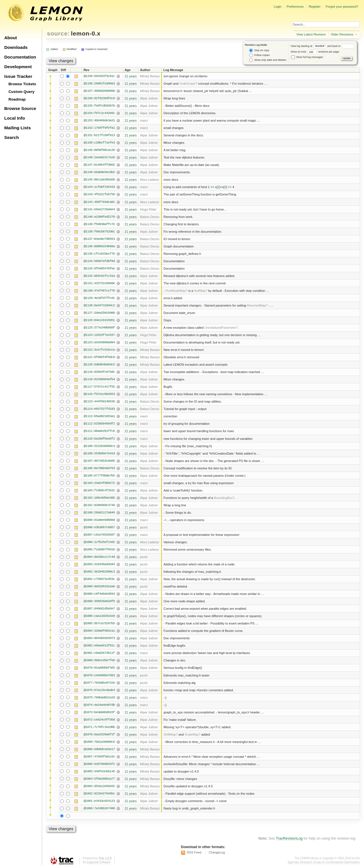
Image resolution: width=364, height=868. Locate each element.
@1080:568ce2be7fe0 (99, 660)
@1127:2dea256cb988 (99, 313)
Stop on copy (259, 50)
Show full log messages (307, 57)
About (11, 38)
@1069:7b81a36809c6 (99, 742)
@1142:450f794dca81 (99, 202)
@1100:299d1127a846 (99, 513)
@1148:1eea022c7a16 (99, 157)
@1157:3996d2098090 (99, 91)
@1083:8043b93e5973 (99, 638)
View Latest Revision (311, 34)
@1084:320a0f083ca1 (99, 631)
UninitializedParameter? (221, 328)
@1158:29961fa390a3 (99, 84)
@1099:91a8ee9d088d (99, 520)
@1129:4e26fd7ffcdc (99, 298)
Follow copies (259, 55)
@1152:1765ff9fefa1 (99, 128)
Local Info (15, 118)
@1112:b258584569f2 (99, 424)
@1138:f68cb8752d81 (99, 232)
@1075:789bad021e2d (99, 698)
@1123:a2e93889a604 (99, 342)
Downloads (16, 47)
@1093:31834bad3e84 (99, 564)
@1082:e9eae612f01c (99, 646)
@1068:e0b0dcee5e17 (99, 749)
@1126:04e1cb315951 (99, 320)
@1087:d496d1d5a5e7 (99, 609)
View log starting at (309, 46)
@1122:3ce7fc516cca (99, 350)
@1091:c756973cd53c (99, 579)
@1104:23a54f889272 (99, 483)
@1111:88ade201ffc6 (99, 431)
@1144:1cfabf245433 (99, 187)
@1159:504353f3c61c (99, 76)
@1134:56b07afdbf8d (99, 261)
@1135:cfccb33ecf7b (99, 254)
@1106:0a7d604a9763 (99, 468)
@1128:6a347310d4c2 (99, 305)
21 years (131, 76)
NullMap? (201, 291)
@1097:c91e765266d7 (99, 535)
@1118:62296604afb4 (99, 379)
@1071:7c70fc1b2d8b (99, 727)
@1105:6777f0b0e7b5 (99, 476)
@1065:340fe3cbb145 (99, 771)
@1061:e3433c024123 (99, 801)
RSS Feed (194, 852)
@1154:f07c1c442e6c (99, 113)
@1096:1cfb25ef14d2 (99, 542)
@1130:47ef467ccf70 (99, 291)
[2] (218, 187)
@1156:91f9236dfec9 (99, 98)
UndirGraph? (188, 84)
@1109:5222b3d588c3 (99, 446)
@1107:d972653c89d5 (99, 461)
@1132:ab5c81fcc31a (99, 276)
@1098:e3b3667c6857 (99, 527)
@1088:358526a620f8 (99, 601)
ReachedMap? (257, 305)
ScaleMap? (192, 734)
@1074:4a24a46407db (99, 705)
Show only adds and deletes (268, 60)
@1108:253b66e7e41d (99, 453)
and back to (341, 46)
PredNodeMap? (176, 291)
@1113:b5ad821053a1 (99, 416)
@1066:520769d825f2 (99, 764)
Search (12, 137)
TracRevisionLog (289, 838)
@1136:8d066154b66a (99, 246)
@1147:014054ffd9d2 (99, 165)
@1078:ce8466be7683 (99, 675)
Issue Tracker (18, 76)
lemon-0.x (86, 33)
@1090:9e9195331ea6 (99, 586)
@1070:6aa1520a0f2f (99, 734)
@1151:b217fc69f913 (99, 135)
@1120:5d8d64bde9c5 (99, 365)
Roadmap (17, 99)
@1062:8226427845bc (99, 794)
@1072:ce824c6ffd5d (99, 720)
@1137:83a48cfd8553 (99, 239)
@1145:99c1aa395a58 (99, 180)
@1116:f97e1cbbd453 (99, 394)
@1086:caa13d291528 (99, 616)
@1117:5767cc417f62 (99, 387)
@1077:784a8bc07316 (99, 683)
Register (315, 7)
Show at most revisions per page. (315, 52)
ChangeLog (217, 852)
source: (58, 33)
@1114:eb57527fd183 (99, 409)
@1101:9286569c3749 (99, 505)
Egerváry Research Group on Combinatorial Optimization (324, 862)
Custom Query (22, 92)
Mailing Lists (17, 128)
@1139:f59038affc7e (99, 224)
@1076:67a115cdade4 (99, 690)
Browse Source (20, 108)
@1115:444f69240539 (99, 401)
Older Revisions (342, 34)
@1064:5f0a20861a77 (99, 779)
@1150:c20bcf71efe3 (99, 143)
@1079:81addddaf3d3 (99, 668)
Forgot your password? (342, 7)
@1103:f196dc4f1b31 (99, 490)
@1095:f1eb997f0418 (99, 549)
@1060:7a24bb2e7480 (99, 808)
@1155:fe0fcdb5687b (99, 106)
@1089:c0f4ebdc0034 (99, 594)
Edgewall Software (99, 862)
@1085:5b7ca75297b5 (99, 623)
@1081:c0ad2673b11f (99, 653)
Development (18, 67)
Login (277, 7)
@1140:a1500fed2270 (99, 217)
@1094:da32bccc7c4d (99, 557)
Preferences (295, 7)
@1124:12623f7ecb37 (99, 335)
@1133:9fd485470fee (99, 268)
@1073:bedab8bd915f (99, 712)
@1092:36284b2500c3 (99, 572)
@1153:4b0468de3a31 (99, 120)
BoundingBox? (224, 498)
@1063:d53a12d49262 (99, 786)
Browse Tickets (22, 84)
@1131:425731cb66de (99, 283)
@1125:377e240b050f (99, 328)
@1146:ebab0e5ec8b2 (99, 172)
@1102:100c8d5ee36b (99, 498)
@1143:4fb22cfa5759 (99, 194)
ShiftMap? (171, 734)
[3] (225, 187)
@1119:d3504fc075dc (99, 372)
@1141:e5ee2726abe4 (99, 209)
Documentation (20, 57)
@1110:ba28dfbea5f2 (99, 439)
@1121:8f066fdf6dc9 (99, 357)
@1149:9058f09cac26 (99, 150)
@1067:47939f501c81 (99, 757)
